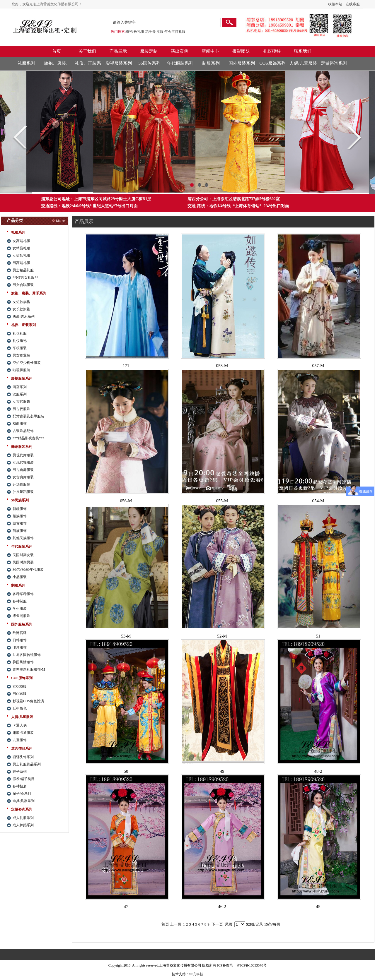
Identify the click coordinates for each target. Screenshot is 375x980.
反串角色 (20, 708)
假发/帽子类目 (24, 779)
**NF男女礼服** (25, 277)
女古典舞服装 (23, 477)
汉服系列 (20, 394)
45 (318, 907)
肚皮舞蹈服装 (23, 492)
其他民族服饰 (23, 538)
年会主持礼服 (175, 32)
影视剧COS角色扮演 (28, 701)
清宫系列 (20, 387)
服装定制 (149, 51)
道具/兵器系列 (24, 801)
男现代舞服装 (23, 455)
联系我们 (303, 51)
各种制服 (20, 601)
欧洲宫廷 (20, 633)
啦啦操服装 (21, 370)
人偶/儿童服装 (303, 63)
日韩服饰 (20, 640)
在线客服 (353, 4)
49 (222, 771)
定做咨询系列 (334, 63)
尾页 (229, 924)
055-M (222, 501)
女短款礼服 (21, 256)
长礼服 (139, 32)
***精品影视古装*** (28, 438)
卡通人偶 (20, 725)
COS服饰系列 (272, 63)
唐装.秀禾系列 (24, 316)
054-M (318, 501)
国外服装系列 (242, 63)
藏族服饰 (20, 516)
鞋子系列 (20, 772)
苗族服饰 (20, 531)
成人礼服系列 (23, 818)
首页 (57, 51)
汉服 (160, 32)
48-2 (318, 771)
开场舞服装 (21, 484)
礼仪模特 (272, 51)
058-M (222, 366)
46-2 (222, 907)
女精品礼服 (21, 248)
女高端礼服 (21, 241)
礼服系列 (26, 63)
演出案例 (180, 51)
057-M (318, 366)
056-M (126, 501)
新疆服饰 (20, 509)
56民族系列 (150, 63)
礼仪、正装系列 (88, 65)
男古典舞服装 (23, 470)
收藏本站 (335, 4)
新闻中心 (210, 51)
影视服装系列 (119, 63)
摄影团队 (241, 51)
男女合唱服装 (23, 285)
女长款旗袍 (21, 309)
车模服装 (20, 348)
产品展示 (118, 51)
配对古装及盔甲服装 (28, 416)
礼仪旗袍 (20, 341)
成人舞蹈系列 (23, 825)
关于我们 (87, 51)
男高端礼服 (21, 263)
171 (126, 366)
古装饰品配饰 (23, 431)
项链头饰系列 (23, 757)
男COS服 (19, 694)
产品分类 (15, 221)
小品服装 (20, 577)
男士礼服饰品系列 (27, 764)
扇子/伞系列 (22, 794)
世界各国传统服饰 (27, 655)
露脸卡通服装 (23, 733)
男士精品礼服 (23, 270)
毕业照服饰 (21, 616)
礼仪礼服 (20, 333)
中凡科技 (196, 974)
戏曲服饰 (20, 424)
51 (318, 636)
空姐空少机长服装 (27, 363)
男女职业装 (21, 355)
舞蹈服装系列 (22, 447)
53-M (126, 636)
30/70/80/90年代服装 (28, 570)
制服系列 (211, 63)
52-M (222, 636)
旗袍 (129, 32)
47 (126, 907)
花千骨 (150, 32)
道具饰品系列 (22, 748)
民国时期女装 (23, 555)
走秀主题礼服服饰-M (29, 669)
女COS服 (19, 686)
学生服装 (20, 609)
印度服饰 (20, 647)
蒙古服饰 (20, 523)
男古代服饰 (21, 409)
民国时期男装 (23, 562)
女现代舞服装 (23, 462)
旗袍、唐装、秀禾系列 (57, 65)
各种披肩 (20, 786)
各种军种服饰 (23, 594)
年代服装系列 (180, 63)
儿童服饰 (20, 740)
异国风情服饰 (23, 662)
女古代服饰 (21, 402)
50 (126, 771)
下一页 (217, 924)
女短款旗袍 (21, 302)
